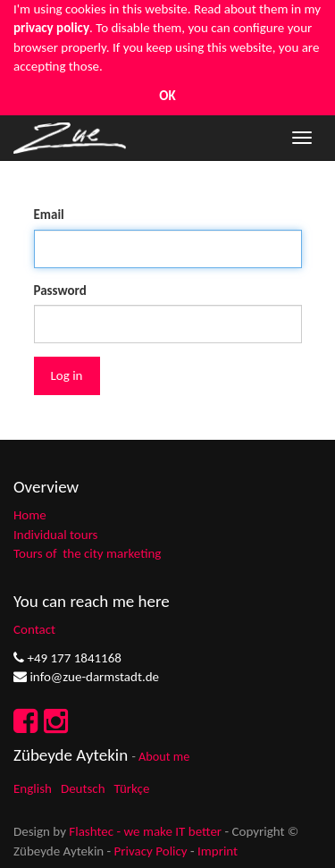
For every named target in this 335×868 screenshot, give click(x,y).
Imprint (218, 851)
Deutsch (83, 788)
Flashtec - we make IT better (145, 831)
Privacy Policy (151, 851)
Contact (34, 629)
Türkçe (132, 788)
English (33, 788)
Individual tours (56, 535)
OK (167, 96)
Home (30, 515)
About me (164, 756)
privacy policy (51, 28)
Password (60, 291)
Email (49, 215)
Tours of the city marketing (87, 553)
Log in (67, 375)
